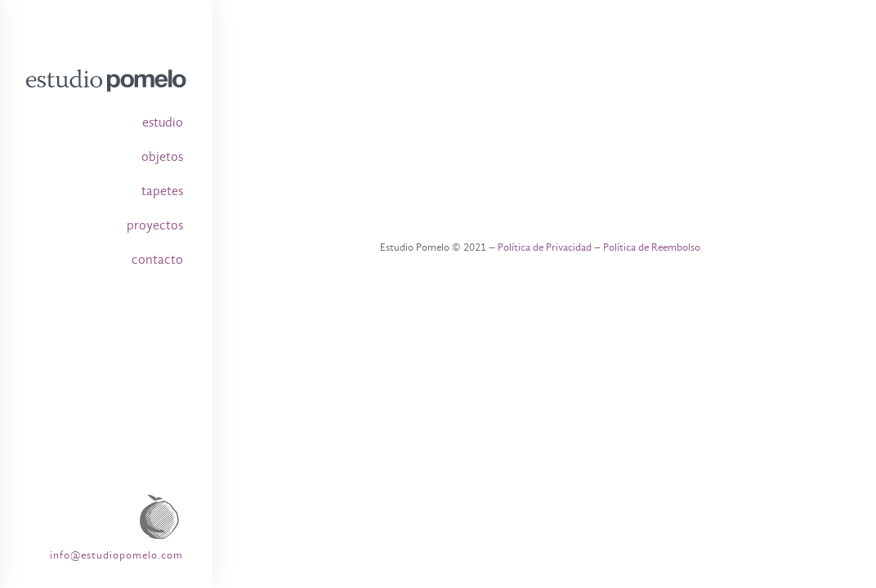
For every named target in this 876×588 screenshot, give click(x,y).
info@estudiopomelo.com (116, 555)
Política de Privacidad (545, 247)
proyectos (155, 225)
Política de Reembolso (652, 247)
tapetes (162, 191)
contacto (157, 260)
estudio (163, 122)
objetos (162, 157)
